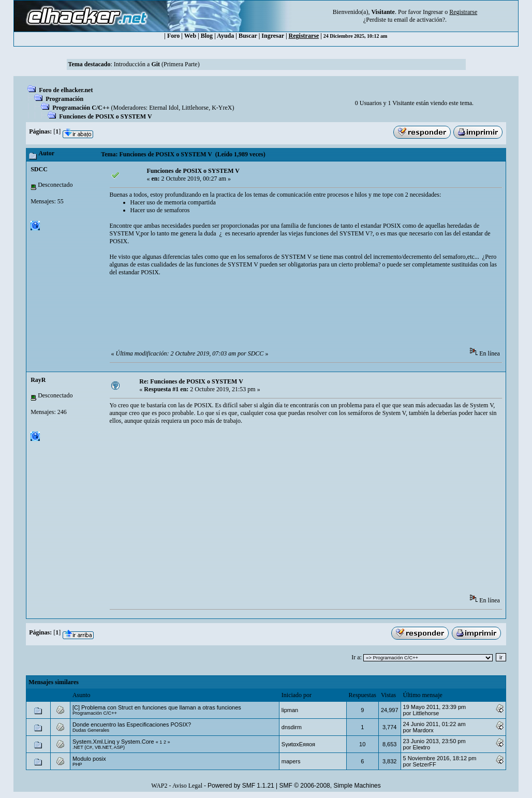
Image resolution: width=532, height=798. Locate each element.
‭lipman (290, 710)
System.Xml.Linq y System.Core (113, 742)
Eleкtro (422, 747)
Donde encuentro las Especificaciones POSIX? (132, 725)
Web (190, 36)
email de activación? (419, 20)
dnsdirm (292, 727)
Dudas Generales (91, 730)
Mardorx (423, 730)
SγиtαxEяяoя (298, 744)
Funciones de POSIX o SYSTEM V (105, 116)
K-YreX (222, 108)
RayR (38, 380)
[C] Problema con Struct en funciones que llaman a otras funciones (157, 707)
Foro (173, 36)
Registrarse (304, 36)
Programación (64, 99)
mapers (291, 761)
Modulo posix (89, 759)
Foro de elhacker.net (66, 90)
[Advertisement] (298, 315)
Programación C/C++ (81, 108)
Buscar (248, 36)
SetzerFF (425, 764)
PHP (77, 764)
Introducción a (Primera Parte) (157, 64)
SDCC (39, 169)
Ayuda (225, 36)
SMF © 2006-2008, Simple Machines (330, 786)
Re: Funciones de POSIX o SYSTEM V (191, 381)
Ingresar (433, 12)
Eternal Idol (164, 108)
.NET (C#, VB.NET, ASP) (99, 747)
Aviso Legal (187, 786)
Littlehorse (195, 108)
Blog (207, 36)
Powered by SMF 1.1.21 (241, 786)
